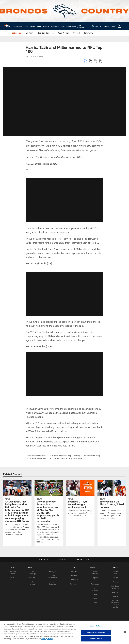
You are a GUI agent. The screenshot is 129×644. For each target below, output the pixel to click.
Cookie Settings (96, 626)
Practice (74, 576)
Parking (115, 582)
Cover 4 (13, 578)
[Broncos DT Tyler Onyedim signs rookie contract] (80, 500)
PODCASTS (32, 567)
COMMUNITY (95, 567)
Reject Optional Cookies (96, 632)
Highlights (53, 571)
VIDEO (53, 567)
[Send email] (95, 63)
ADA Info (115, 592)
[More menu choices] (89, 26)
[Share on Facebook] (85, 63)
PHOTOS (74, 567)
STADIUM (115, 567)
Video (95, 603)
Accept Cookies (96, 639)
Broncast (32, 578)
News (95, 594)
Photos (95, 598)
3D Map (115, 578)
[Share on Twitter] (90, 63)
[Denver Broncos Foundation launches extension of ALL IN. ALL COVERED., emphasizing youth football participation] (49, 513)
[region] (64, 632)
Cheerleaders (74, 584)
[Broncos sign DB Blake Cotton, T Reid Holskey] (112, 501)
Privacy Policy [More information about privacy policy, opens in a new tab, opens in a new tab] (47, 639)
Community (74, 580)
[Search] (93, 26)
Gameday (74, 571)
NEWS (13, 567)
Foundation (95, 584)
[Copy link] (100, 62)
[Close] (125, 632)
